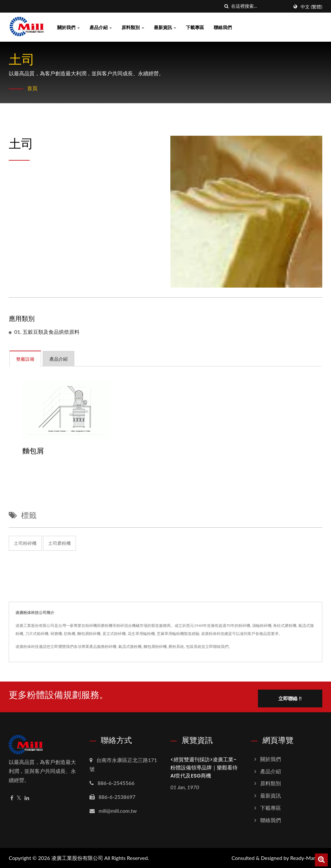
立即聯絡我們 (217, 646)
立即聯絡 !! (291, 698)
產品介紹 (101, 27)
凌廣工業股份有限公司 (77, 857)
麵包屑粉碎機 (155, 646)
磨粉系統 (176, 646)
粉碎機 (111, 646)
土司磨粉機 (59, 543)
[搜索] (226, 6)
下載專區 (195, 27)
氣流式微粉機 (130, 646)
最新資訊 (165, 27)
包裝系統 (194, 646)
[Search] (260, 6)
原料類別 (133, 27)
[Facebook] (12, 798)
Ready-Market (306, 857)
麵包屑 (33, 451)
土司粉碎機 (25, 543)
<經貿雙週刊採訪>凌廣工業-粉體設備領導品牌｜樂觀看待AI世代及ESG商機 (204, 767)
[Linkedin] (27, 798)
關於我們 (69, 27)
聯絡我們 (223, 27)
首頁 (32, 88)
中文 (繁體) (311, 7)
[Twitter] (19, 798)
